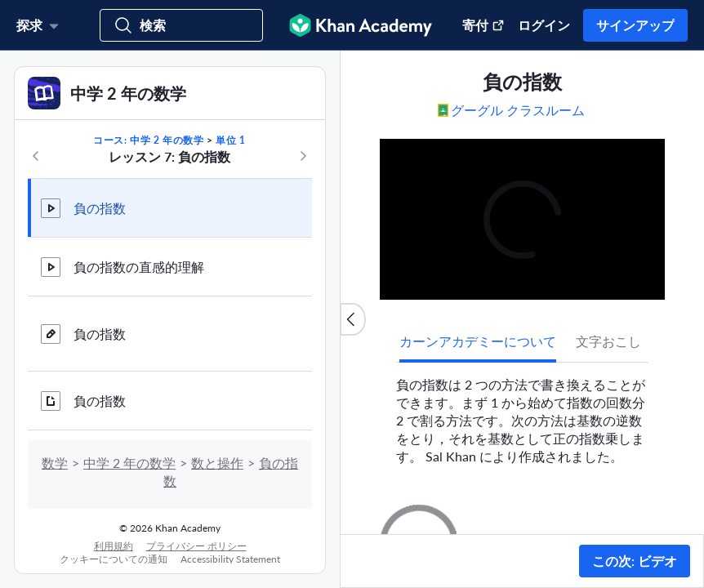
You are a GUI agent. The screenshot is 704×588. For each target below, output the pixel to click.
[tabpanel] (522, 414)
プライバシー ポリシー (196, 546)
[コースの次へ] (303, 156)
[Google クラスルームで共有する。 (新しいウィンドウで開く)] (519, 109)
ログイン (544, 25)
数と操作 (217, 463)
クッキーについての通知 (114, 559)
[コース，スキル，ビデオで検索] (181, 25)
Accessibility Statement (230, 559)
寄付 (483, 25)
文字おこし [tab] (608, 341)
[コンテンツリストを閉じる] (353, 319)
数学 (55, 463)
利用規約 (114, 546)
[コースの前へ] (36, 156)
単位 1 (230, 140)
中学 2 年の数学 (129, 463)
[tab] (478, 341)
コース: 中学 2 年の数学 (148, 140)
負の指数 (100, 208)
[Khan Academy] (361, 25)
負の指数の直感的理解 (139, 267)
